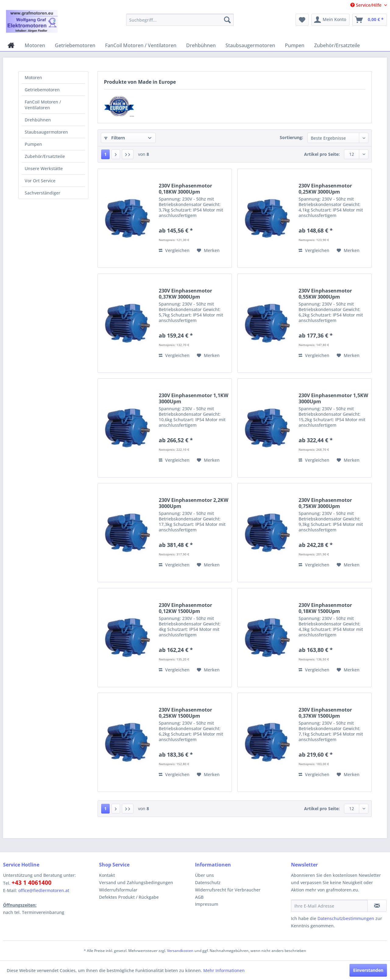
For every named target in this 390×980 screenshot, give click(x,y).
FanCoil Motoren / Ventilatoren (43, 105)
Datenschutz (208, 882)
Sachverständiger (43, 193)
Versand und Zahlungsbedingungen (136, 882)
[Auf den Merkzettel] (208, 250)
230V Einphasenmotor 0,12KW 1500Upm (185, 608)
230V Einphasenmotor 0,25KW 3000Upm (325, 189)
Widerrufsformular (118, 890)
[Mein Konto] (330, 20)
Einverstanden (368, 970)
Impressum (207, 904)
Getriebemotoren (42, 90)
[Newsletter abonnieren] (377, 906)
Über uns (204, 875)
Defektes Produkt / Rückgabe (129, 897)
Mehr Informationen (224, 970)
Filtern (115, 138)
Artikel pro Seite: (322, 154)
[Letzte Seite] (128, 154)
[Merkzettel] (302, 20)
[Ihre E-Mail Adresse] (329, 906)
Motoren (33, 77)
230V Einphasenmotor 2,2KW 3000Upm (193, 503)
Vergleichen (174, 250)
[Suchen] (227, 20)
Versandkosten (180, 951)
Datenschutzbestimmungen (346, 918)
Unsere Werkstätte (44, 168)
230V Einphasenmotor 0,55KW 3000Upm (325, 294)
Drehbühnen (38, 120)
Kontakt (107, 875)
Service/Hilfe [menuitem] (367, 5)
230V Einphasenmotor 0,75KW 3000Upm (325, 503)
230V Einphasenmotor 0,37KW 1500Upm (325, 713)
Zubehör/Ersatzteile (45, 156)
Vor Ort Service (40, 181)
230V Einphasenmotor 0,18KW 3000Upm (185, 189)
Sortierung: (291, 137)
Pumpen (33, 144)
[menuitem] (180, 20)
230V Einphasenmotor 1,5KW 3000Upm (333, 398)
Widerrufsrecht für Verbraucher (228, 890)
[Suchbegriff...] (180, 20)
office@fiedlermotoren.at (44, 890)
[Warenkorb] (370, 20)
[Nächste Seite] (116, 154)
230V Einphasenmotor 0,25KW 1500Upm (185, 713)
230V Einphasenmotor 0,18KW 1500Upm (325, 608)
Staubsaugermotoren (46, 132)
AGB (199, 897)
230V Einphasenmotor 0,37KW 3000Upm (185, 294)
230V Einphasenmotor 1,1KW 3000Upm (193, 398)
